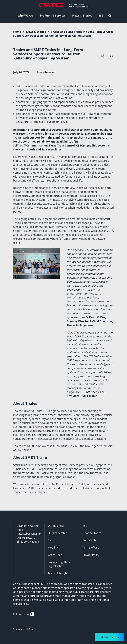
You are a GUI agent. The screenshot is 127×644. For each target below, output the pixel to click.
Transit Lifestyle (58, 573)
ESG (85, 526)
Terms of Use (91, 548)
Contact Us (89, 540)
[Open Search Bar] (110, 16)
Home (17, 32)
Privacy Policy (91, 555)
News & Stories (36, 32)
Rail (50, 540)
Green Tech (55, 555)
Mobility (53, 548)
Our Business (56, 526)
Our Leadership (57, 533)
